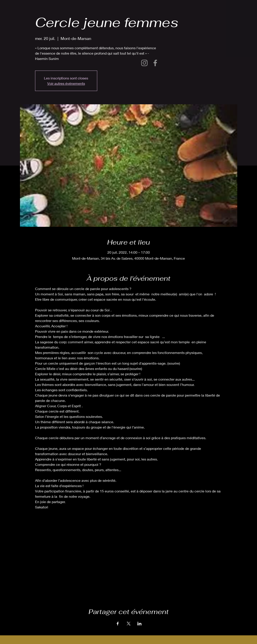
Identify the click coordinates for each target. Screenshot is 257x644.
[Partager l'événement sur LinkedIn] (139, 624)
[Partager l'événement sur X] (129, 624)
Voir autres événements (66, 83)
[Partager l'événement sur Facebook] (118, 624)
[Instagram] (144, 63)
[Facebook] (155, 63)
